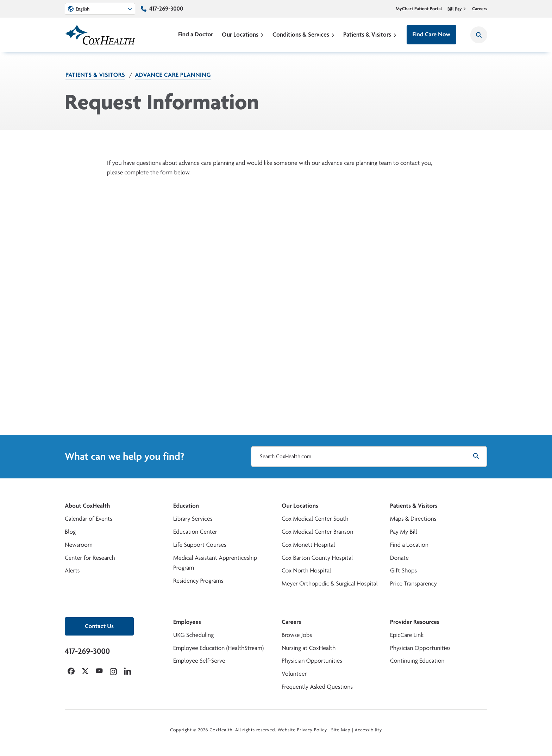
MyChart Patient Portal (419, 9)
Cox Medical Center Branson (317, 532)
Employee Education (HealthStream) (218, 648)
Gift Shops (403, 571)
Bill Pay (457, 9)
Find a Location (409, 545)
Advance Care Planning (173, 75)
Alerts (72, 571)
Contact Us (99, 626)
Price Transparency (413, 584)
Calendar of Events (89, 519)
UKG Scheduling (193, 635)
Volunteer (294, 674)
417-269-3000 (166, 9)
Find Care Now (431, 34)
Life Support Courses (200, 545)
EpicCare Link (407, 635)
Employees (187, 622)
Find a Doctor (196, 34)
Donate (399, 558)
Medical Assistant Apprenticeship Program (215, 563)
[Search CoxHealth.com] (369, 457)
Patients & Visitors (370, 34)
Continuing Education (417, 661)
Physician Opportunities (312, 661)
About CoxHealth (87, 506)
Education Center (195, 532)
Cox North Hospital (306, 571)
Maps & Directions (413, 519)
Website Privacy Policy (303, 730)
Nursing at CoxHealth (309, 648)
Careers (480, 9)
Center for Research (90, 558)
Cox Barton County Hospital (317, 558)
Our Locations (243, 34)
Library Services (193, 519)
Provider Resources (415, 622)
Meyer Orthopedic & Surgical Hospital (330, 584)
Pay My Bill (404, 532)
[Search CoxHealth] (479, 35)
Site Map (341, 730)
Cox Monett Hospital (308, 545)
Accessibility (368, 730)
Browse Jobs (297, 635)
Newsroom (79, 545)
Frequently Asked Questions (317, 687)
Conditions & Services (304, 34)
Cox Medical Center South (315, 519)
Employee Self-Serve (199, 661)
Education (186, 506)
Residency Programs (198, 581)
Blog (70, 532)
